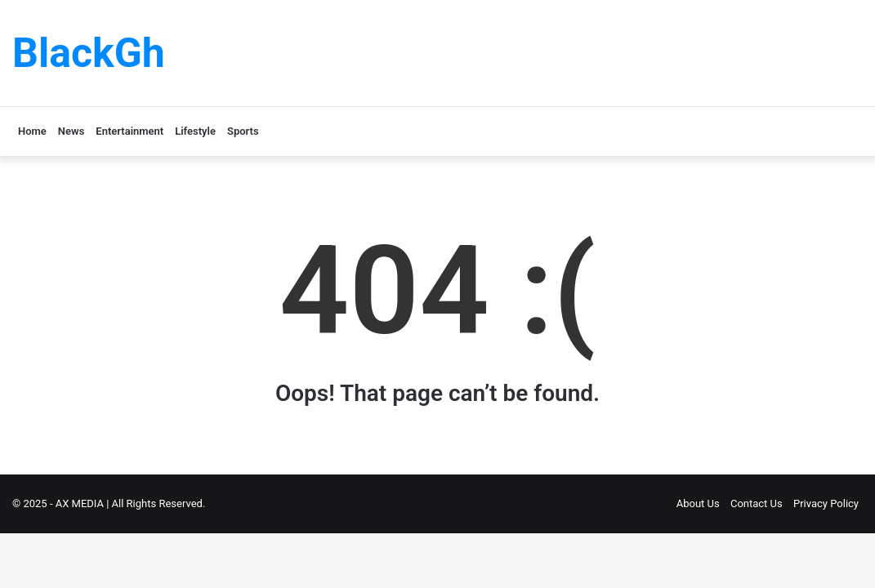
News (71, 131)
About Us (698, 503)
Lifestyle (195, 131)
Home (32, 131)
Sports (243, 131)
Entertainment (129, 131)
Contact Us (757, 503)
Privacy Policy (826, 503)
